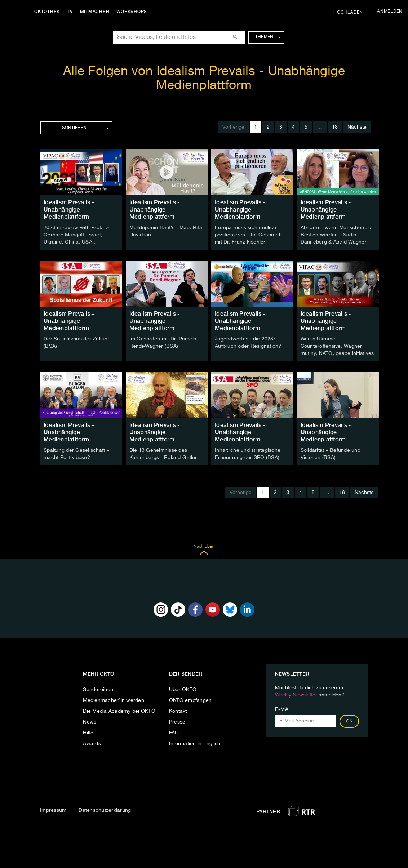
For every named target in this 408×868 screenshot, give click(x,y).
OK (349, 721)
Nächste (357, 127)
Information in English (195, 744)
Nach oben (204, 552)
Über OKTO (183, 690)
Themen (268, 37)
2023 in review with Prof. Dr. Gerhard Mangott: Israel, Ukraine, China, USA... (77, 235)
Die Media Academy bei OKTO (119, 711)
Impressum (53, 810)
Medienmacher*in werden (114, 700)
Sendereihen (98, 690)
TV (70, 12)
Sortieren (85, 128)
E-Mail (284, 709)
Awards (92, 744)
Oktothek (47, 12)
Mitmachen (95, 12)
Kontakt (178, 711)
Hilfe (88, 733)
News (90, 722)
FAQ (174, 733)
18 (335, 127)
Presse (177, 722)
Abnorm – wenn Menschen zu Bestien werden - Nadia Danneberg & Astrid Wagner (336, 235)
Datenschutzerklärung (105, 810)
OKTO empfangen (190, 700)
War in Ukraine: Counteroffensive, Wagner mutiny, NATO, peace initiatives (337, 346)
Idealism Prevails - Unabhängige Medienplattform (69, 210)
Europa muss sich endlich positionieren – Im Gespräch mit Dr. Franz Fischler (248, 235)
